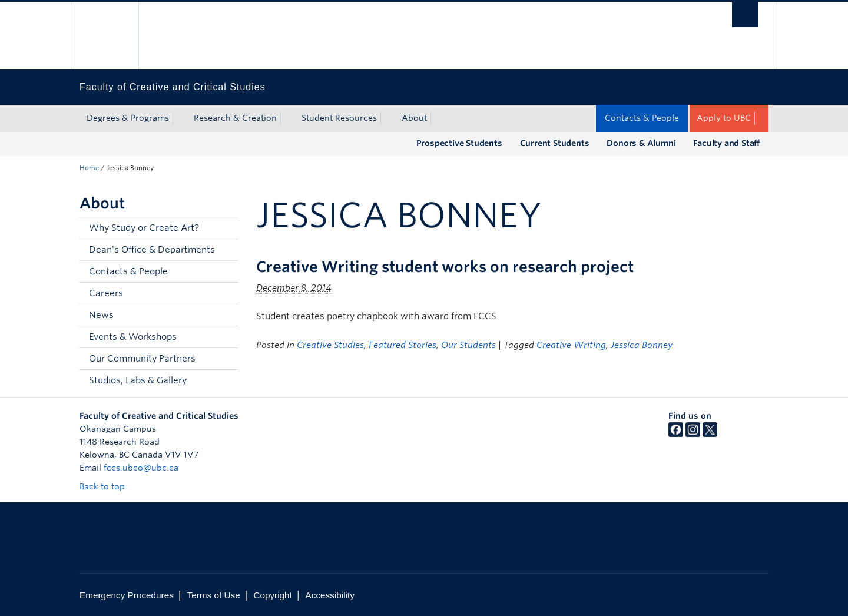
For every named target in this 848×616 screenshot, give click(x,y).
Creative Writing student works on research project (445, 267)
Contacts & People (642, 118)
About (414, 118)
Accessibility (330, 595)
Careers (106, 293)
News (101, 315)
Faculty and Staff (726, 143)
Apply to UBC (724, 118)
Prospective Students (459, 143)
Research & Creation (235, 118)
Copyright (272, 595)
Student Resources (339, 118)
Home (89, 168)
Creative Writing (571, 345)
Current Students (555, 143)
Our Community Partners (142, 359)
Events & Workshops (133, 337)
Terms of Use (214, 595)
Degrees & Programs (128, 118)
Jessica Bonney (642, 345)
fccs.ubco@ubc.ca (141, 468)
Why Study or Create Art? (144, 228)
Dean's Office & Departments (152, 250)
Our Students (468, 345)
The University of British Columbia (105, 36)
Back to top (108, 486)
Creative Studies (330, 345)
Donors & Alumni (641, 143)
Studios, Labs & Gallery (138, 380)
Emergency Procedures (127, 595)
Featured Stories (403, 345)
